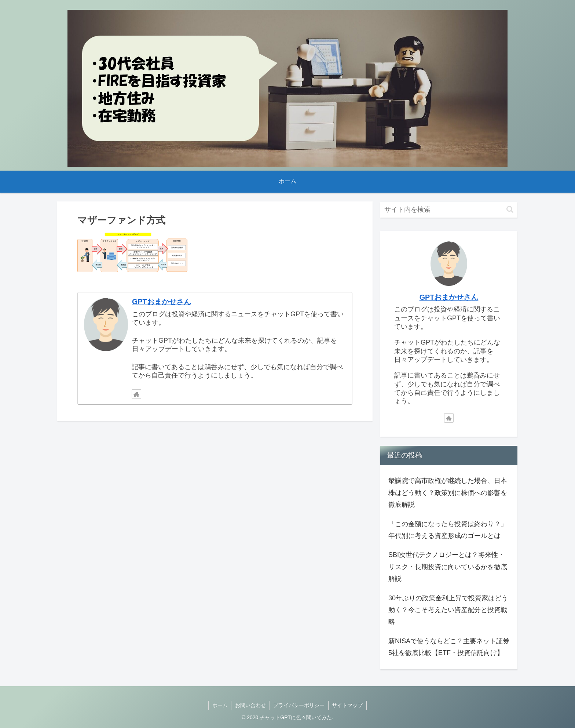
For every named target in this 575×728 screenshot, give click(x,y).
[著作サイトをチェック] (136, 394)
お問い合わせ (250, 705)
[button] (510, 209)
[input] (449, 210)
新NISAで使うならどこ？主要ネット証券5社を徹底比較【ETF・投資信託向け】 (449, 647)
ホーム (220, 705)
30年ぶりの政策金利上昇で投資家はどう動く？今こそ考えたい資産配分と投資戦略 (448, 610)
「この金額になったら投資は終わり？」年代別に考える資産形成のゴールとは (448, 530)
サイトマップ (348, 705)
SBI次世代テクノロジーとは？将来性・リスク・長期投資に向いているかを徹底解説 (448, 567)
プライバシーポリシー (299, 705)
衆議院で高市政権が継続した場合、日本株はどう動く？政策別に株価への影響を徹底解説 (448, 493)
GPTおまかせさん (162, 302)
